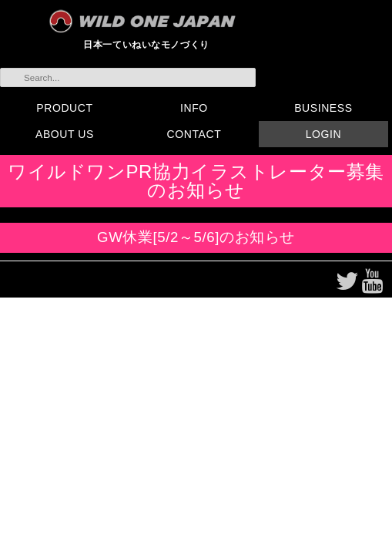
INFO (194, 108)
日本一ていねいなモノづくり (146, 44)
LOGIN (323, 134)
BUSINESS (323, 108)
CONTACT (194, 134)
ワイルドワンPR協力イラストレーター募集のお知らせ (196, 181)
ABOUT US (65, 134)
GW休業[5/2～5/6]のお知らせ (196, 237)
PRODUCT (64, 108)
